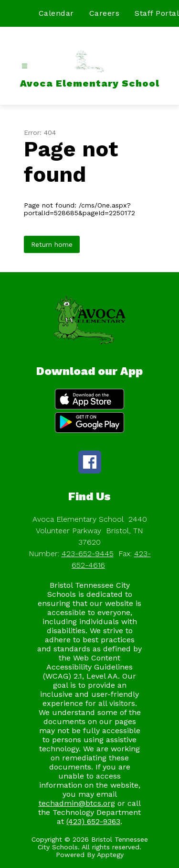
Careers (105, 13)
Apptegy (110, 855)
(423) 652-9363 (93, 821)
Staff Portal (157, 13)
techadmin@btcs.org (77, 803)
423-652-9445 (88, 554)
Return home (52, 244)
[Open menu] (25, 66)
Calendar (56, 13)
